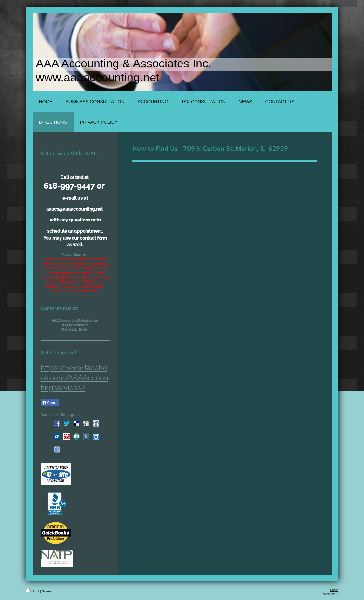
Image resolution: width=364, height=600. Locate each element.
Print (33, 591)
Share (50, 403)
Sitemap (47, 591)
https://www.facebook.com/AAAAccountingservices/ (74, 378)
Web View (331, 594)
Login (334, 590)
